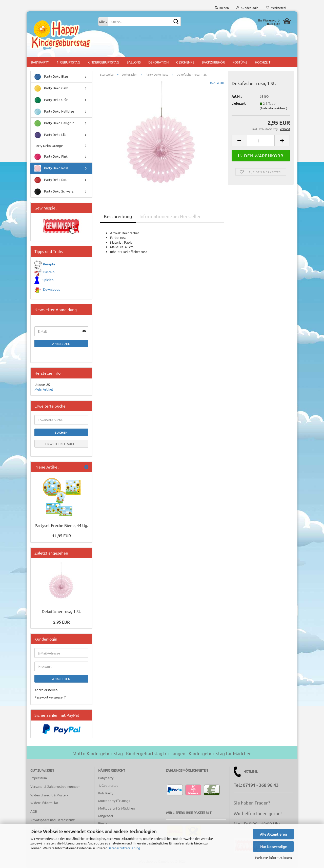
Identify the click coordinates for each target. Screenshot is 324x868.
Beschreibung (118, 216)
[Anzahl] (261, 141)
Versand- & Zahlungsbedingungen (55, 786)
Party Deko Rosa (52, 168)
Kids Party (106, 793)
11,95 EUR (62, 536)
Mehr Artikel (44, 389)
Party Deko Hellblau (54, 112)
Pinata (103, 823)
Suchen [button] (222, 8)
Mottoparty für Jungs (114, 801)
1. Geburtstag (68, 62)
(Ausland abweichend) (274, 108)
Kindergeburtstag (103, 62)
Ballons (134, 62)
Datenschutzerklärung (124, 848)
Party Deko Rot (50, 180)
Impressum (39, 778)
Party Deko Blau (51, 77)
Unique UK (216, 83)
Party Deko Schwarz (54, 192)
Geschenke (185, 62)
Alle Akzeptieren (273, 834)
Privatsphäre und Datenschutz (53, 820)
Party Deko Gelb (51, 88)
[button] (239, 141)
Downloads (52, 289)
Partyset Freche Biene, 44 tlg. (61, 525)
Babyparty (40, 62)
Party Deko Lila (50, 135)
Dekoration (158, 62)
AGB (34, 811)
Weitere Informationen (273, 857)
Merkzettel (276, 8)
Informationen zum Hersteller (170, 216)
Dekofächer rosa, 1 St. (62, 611)
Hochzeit (263, 62)
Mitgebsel (106, 816)
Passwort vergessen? (50, 697)
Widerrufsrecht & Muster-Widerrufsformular (49, 799)
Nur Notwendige (274, 846)
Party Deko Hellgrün (54, 123)
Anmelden (61, 344)
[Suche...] (103, 22)
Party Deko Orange (49, 146)
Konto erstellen (46, 690)
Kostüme (240, 62)
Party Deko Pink (51, 157)
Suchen (61, 432)
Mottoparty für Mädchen (116, 808)
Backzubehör (213, 62)
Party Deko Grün (51, 100)
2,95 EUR (61, 622)
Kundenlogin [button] (247, 8)
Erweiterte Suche (61, 444)
